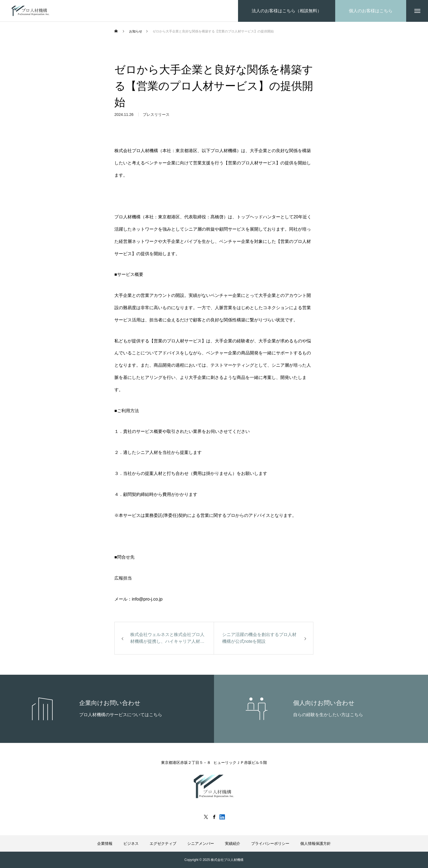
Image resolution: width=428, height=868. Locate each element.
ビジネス (131, 843)
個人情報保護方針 (316, 843)
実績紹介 (233, 843)
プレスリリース (156, 117)
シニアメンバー (201, 843)
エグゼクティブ (163, 843)
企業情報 (105, 843)
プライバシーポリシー (270, 843)
